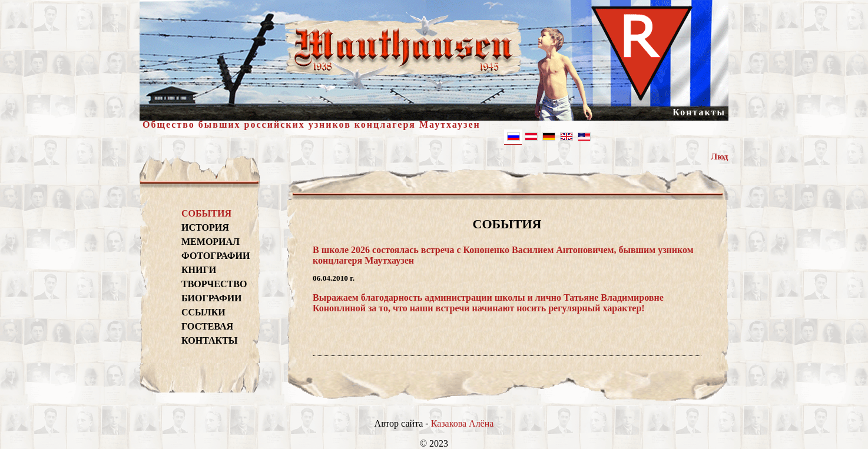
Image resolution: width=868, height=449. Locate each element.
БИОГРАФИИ (212, 298)
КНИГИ (199, 270)
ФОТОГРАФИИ (214, 256)
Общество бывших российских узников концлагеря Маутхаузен (312, 124)
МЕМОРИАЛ (211, 242)
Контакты (699, 112)
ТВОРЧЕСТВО (214, 284)
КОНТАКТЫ (210, 340)
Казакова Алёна (463, 423)
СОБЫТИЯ (206, 213)
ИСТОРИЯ (205, 227)
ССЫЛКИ (203, 312)
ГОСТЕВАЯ (207, 326)
